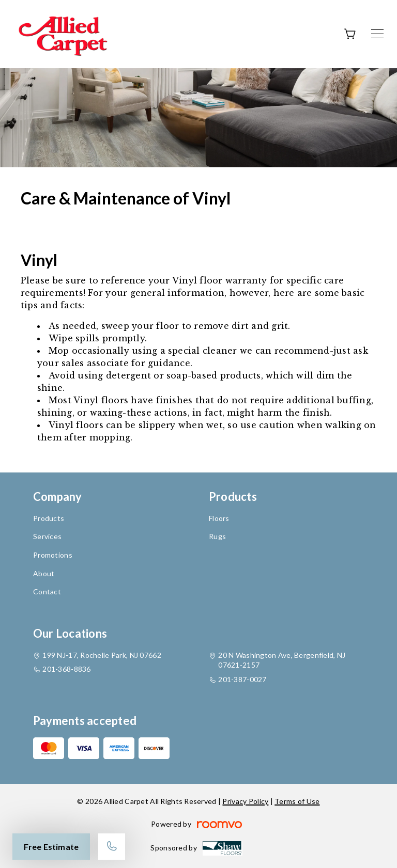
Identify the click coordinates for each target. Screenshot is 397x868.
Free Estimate (51, 847)
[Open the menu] (377, 34)
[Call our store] (112, 847)
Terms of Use (297, 801)
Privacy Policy (245, 801)
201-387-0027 (242, 679)
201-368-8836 (66, 669)
